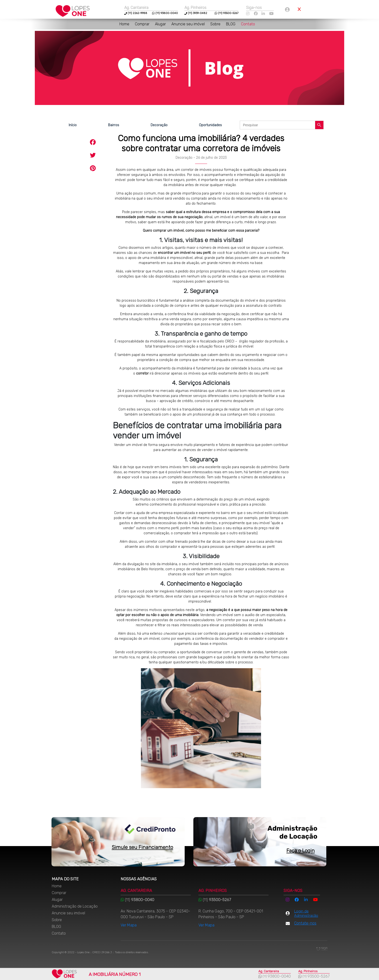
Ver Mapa (129, 925)
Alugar (161, 24)
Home (125, 24)
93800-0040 (279, 976)
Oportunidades (210, 125)
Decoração (159, 125)
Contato (248, 24)
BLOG (231, 24)
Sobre (216, 24)
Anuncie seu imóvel (189, 24)
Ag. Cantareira (136, 8)
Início (73, 125)
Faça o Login (301, 851)
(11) (130, 13)
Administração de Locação (75, 906)
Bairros (114, 125)
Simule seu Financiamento (142, 847)
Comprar (143, 24)
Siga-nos (254, 8)
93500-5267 (319, 976)
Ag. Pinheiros (195, 8)
